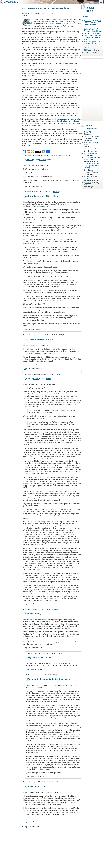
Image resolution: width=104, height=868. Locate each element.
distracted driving (33, 614)
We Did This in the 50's (92, 149)
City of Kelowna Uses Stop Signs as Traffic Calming (92, 166)
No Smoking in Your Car (93, 21)
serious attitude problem (36, 786)
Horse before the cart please (38, 378)
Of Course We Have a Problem (39, 339)
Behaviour (28, 16)
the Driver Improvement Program (69, 121)
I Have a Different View (92, 172)
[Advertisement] (52, 844)
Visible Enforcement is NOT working (42, 196)
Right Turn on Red (91, 52)
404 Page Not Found (92, 50)
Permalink (66, 155)
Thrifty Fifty (88, 132)
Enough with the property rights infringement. (49, 679)
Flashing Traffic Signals (92, 33)
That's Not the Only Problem (38, 159)
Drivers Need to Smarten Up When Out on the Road (62, 24)
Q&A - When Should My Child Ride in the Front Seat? (93, 37)
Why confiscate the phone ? (40, 657)
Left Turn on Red (90, 23)
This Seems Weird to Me (93, 153)
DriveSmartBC (11, 2)
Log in (26, 186)
